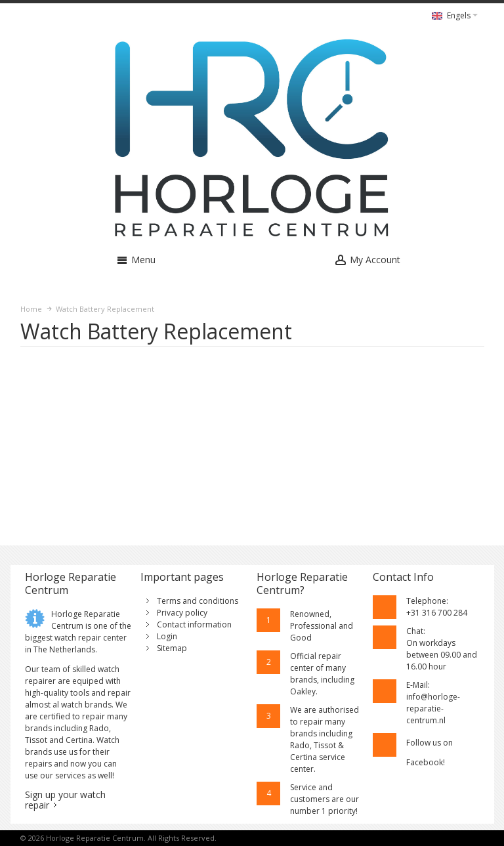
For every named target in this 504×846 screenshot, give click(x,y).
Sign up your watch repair (65, 800)
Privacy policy (182, 613)
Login (167, 636)
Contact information (194, 624)
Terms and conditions (198, 601)
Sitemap (172, 648)
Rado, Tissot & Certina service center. (318, 757)
